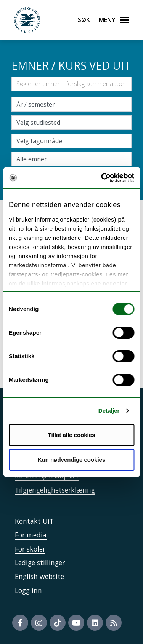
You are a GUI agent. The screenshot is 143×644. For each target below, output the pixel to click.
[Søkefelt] (71, 84)
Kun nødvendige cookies (72, 460)
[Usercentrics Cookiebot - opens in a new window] (102, 178)
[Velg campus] (71, 123)
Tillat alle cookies (72, 435)
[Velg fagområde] (71, 141)
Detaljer (109, 410)
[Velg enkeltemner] (71, 159)
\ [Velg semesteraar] (71, 104)
